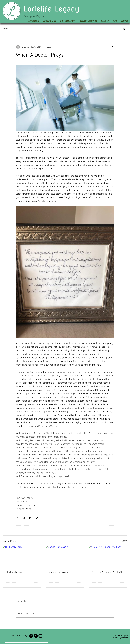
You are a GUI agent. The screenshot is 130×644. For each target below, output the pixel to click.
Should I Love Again (59, 572)
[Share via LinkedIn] (30, 518)
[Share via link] (37, 518)
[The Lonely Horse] (22, 557)
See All (125, 541)
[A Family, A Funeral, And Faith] (108, 557)
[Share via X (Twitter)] (24, 518)
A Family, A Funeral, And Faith (107, 572)
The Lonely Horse (15, 572)
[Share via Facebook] (17, 518)
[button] (124, 29)
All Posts (6, 29)
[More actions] (112, 47)
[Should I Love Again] (65, 557)
